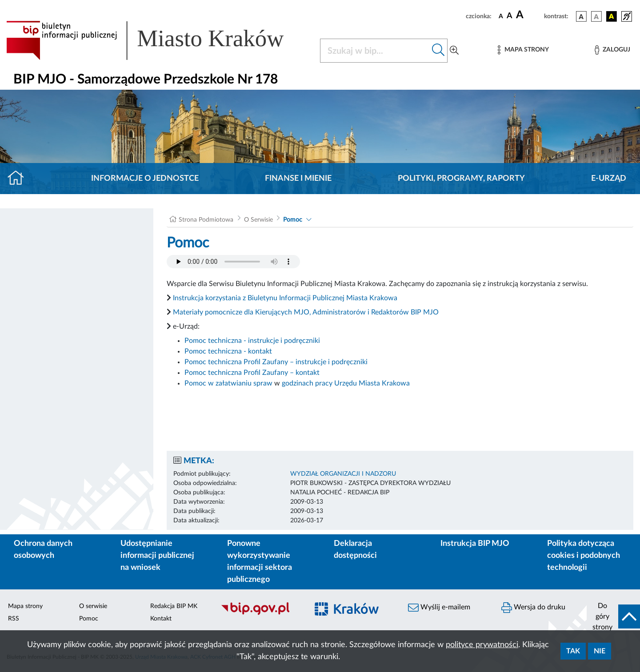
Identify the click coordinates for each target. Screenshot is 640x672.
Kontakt (161, 619)
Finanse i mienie (298, 179)
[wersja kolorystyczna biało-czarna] (596, 16)
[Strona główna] (19, 179)
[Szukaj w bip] (438, 51)
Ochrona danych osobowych (43, 550)
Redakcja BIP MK (174, 606)
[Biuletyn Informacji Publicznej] (260, 614)
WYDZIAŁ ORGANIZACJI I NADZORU (343, 474)
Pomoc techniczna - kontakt (228, 351)
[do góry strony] (613, 616)
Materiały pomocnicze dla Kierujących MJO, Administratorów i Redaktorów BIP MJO (306, 312)
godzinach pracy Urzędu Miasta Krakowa (346, 383)
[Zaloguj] (612, 50)
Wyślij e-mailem (439, 608)
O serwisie (93, 606)
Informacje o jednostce (145, 179)
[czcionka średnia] (510, 16)
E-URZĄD (609, 179)
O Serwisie (258, 220)
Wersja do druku (533, 608)
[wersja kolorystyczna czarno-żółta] (612, 16)
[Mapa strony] (523, 50)
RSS (14, 619)
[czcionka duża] (529, 15)
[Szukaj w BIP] (375, 51)
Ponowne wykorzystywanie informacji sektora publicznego (260, 562)
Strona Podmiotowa (206, 220)
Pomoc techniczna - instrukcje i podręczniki (252, 341)
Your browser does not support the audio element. (233, 262)
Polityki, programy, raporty (461, 179)
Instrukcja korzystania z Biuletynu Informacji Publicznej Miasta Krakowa (285, 298)
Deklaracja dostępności (355, 550)
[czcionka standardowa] (501, 16)
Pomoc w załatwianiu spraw (228, 383)
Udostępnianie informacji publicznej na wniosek (157, 556)
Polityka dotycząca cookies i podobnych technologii (584, 556)
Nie (600, 651)
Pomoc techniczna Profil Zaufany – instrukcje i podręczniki (276, 362)
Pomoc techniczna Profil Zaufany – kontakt (252, 373)
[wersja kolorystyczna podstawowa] (581, 16)
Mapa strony (25, 606)
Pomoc (293, 220)
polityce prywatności (482, 645)
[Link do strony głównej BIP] (158, 40)
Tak (573, 651)
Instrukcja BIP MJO (475, 544)
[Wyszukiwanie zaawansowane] (454, 51)
